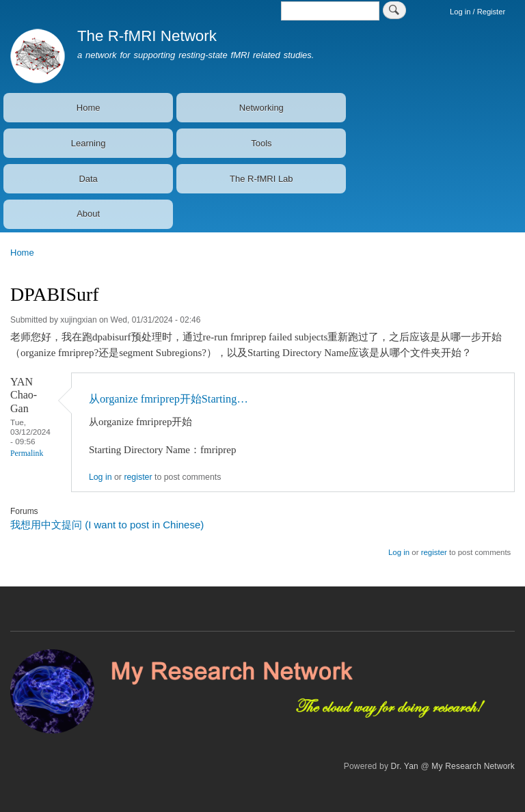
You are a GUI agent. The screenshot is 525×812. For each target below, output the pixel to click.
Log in (100, 477)
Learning (89, 143)
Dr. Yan (405, 766)
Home (89, 108)
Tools (261, 143)
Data (88, 179)
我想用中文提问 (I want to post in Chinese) (107, 525)
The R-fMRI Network (147, 36)
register (138, 477)
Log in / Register (477, 12)
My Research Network (473, 766)
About (88, 214)
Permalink (27, 454)
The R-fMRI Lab (261, 179)
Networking (261, 108)
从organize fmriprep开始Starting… (169, 399)
